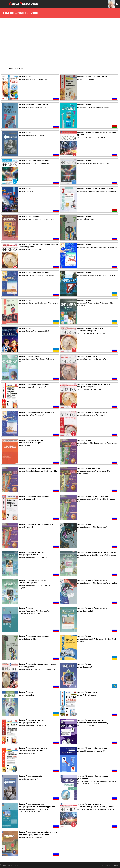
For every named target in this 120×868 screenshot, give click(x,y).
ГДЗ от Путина (8, 865)
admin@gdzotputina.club (110, 865)
